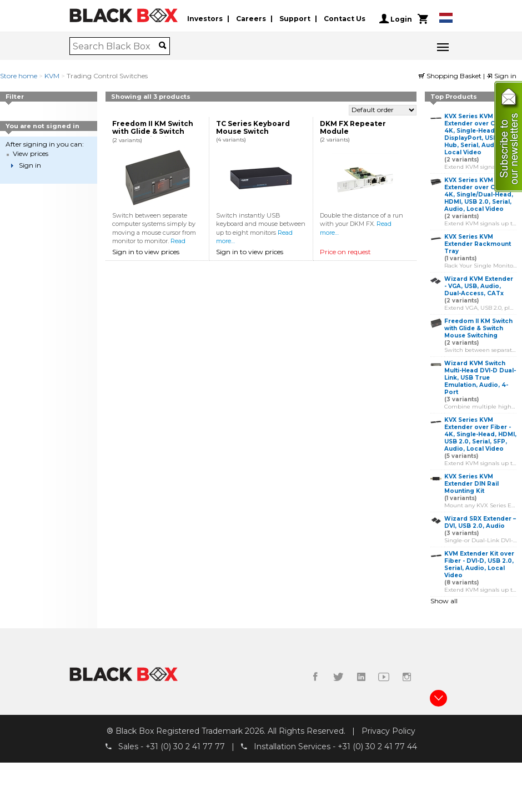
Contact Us (345, 19)
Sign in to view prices (146, 252)
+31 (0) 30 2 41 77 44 (377, 747)
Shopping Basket (451, 76)
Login (396, 19)
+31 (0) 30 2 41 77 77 (185, 747)
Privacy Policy (388, 731)
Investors (205, 19)
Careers (251, 19)
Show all (444, 601)
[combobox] (116, 46)
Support (295, 19)
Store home (19, 76)
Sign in (501, 76)
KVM (52, 76)
